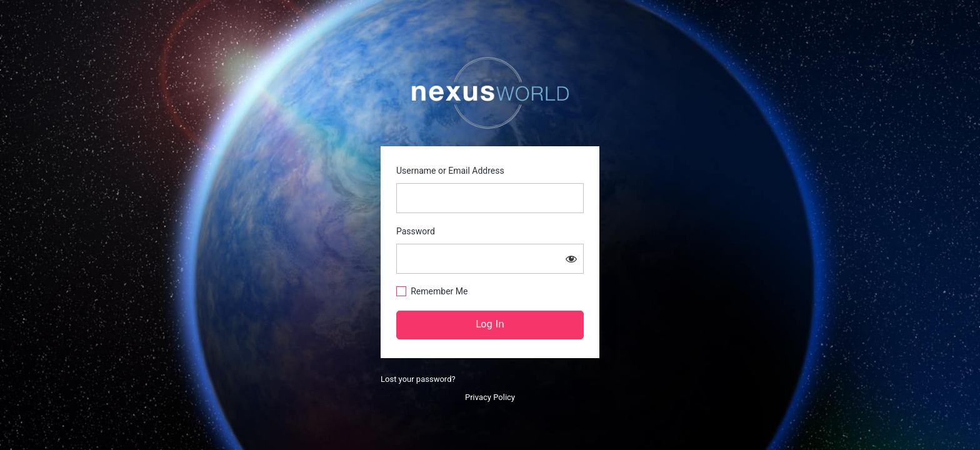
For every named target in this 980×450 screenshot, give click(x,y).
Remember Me (439, 291)
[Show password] (571, 259)
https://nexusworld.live (490, 93)
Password (416, 231)
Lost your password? (418, 379)
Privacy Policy (490, 397)
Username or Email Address (450, 171)
